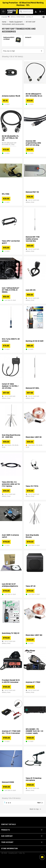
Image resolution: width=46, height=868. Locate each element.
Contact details (8, 824)
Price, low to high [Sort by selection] (23, 51)
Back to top (36, 809)
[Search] (26, 12)
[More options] (42, 857)
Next (40, 803)
